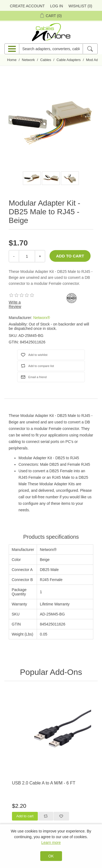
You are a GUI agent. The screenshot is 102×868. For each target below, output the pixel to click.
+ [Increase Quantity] (40, 256)
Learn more (51, 843)
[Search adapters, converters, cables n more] (51, 49)
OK (51, 856)
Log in (56, 6)
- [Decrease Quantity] (14, 256)
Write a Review (15, 304)
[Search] (90, 49)
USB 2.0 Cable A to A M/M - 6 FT (44, 783)
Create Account (27, 6)
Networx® (42, 318)
